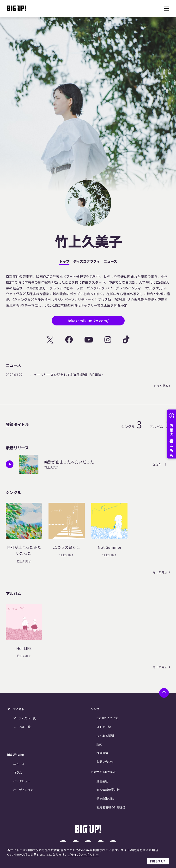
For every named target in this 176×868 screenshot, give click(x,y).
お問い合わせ (105, 761)
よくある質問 (105, 736)
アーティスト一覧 (24, 718)
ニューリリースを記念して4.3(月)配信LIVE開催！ (67, 375)
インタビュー (22, 781)
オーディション (23, 790)
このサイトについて (103, 772)
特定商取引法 (105, 798)
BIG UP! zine (15, 755)
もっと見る (161, 386)
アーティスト (16, 709)
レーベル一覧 (22, 727)
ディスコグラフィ (87, 261)
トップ (64, 261)
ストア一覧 (104, 727)
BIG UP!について (107, 718)
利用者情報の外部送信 (111, 807)
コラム (18, 772)
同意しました (158, 861)
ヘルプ (95, 709)
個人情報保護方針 (108, 790)
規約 (99, 744)
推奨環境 (102, 753)
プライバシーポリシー (83, 854)
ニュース (110, 261)
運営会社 (102, 781)
